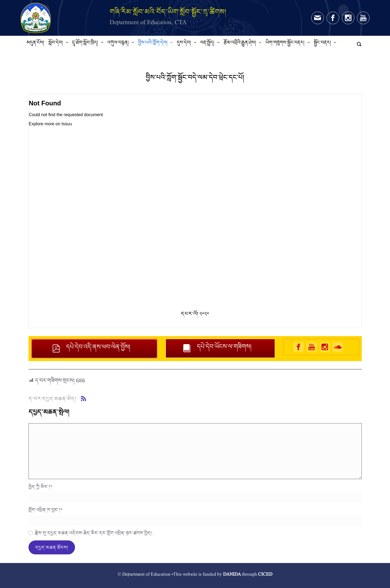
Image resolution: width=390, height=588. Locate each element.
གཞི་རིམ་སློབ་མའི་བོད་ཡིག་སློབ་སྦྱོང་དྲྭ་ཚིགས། (168, 12)
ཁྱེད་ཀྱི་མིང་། (40, 487)
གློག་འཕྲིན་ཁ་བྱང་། (46, 510)
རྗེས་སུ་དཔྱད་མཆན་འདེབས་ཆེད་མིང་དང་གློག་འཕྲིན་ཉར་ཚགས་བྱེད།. (94, 533)
